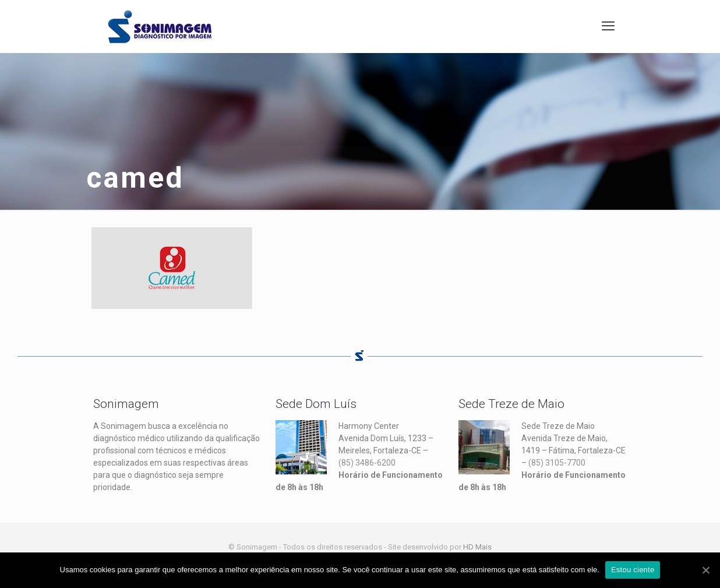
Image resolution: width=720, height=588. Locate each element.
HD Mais (477, 547)
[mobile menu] (608, 26)
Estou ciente (633, 570)
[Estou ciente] (705, 570)
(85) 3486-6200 (367, 463)
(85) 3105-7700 (557, 463)
